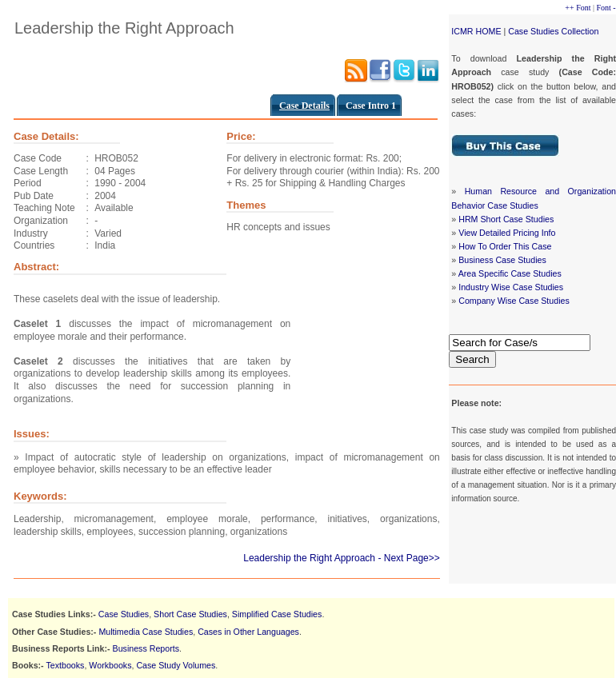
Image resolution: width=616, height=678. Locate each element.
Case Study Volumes (176, 665)
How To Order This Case (505, 246)
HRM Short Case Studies (506, 219)
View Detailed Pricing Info (507, 233)
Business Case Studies (502, 260)
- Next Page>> (408, 558)
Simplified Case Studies (277, 614)
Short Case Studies (190, 614)
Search (472, 359)
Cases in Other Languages (248, 632)
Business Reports (146, 648)
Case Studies (124, 614)
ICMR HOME (476, 31)
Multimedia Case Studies (146, 632)
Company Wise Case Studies (514, 301)
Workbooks (110, 665)
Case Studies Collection (553, 31)
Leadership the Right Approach (309, 558)
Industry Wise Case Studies (511, 287)
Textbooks (65, 665)
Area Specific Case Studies (510, 273)
